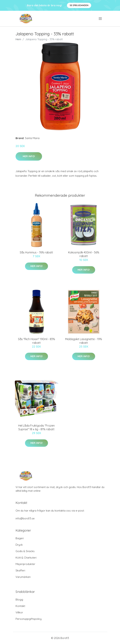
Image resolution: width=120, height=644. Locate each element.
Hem (18, 39)
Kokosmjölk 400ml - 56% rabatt (84, 254)
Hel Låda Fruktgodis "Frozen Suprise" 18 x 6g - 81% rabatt (36, 427)
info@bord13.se (25, 518)
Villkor (19, 612)
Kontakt (20, 606)
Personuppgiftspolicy (29, 619)
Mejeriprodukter (25, 564)
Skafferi (20, 570)
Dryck (19, 545)
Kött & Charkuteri (26, 558)
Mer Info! (29, 156)
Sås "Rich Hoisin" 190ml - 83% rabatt (37, 341)
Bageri (20, 538)
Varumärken (23, 577)
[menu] (101, 19)
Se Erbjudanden (79, 5)
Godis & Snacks (25, 551)
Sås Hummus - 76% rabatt (36, 252)
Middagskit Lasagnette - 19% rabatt (84, 341)
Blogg (19, 600)
